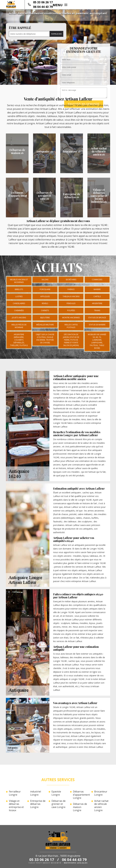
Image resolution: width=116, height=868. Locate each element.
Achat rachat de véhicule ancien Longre (101, 806)
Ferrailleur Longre (15, 793)
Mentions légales (76, 863)
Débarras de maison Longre (80, 807)
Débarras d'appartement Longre (81, 795)
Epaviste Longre (56, 793)
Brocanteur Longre (101, 793)
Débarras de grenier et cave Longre (59, 804)
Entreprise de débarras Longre (38, 804)
